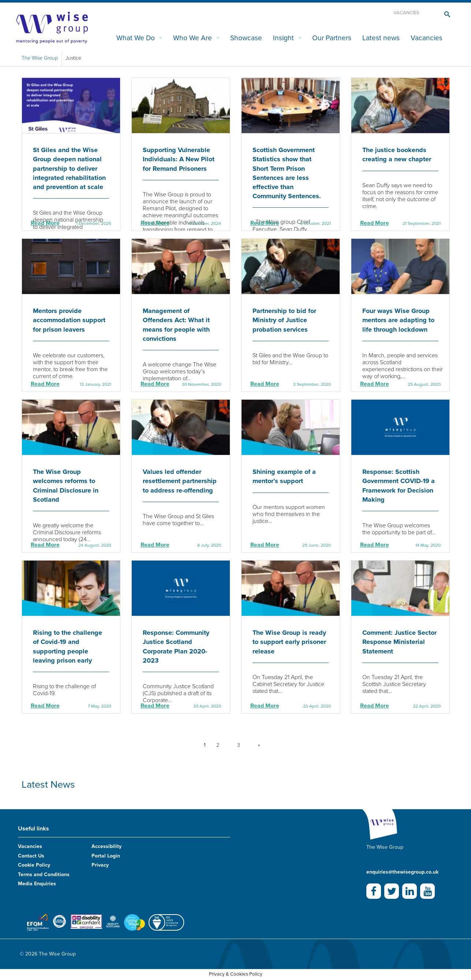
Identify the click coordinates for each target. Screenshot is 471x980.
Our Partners (332, 38)
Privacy (100, 865)
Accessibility (106, 846)
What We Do (136, 38)
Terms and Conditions (44, 875)
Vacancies (406, 13)
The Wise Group (40, 58)
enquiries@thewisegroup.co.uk (402, 872)
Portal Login (106, 856)
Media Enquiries (37, 884)
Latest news (381, 38)
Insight (283, 38)
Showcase (246, 38)
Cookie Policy (34, 865)
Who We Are (192, 38)
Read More (45, 223)
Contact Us (31, 856)
